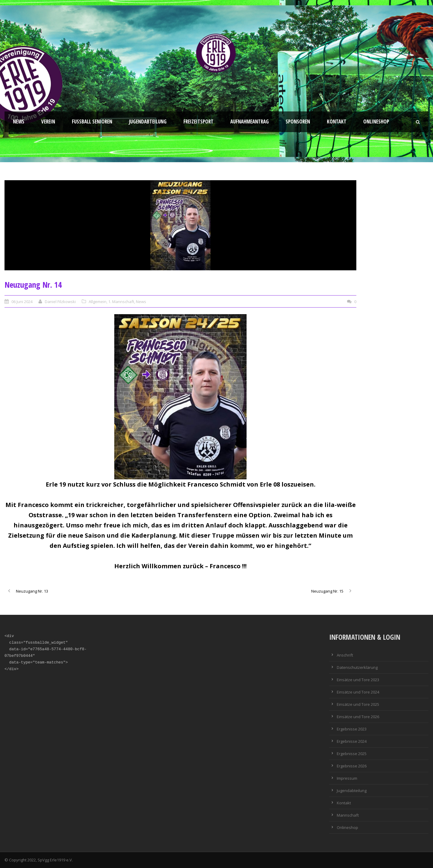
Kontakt (337, 121)
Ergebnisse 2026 (352, 766)
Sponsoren (298, 121)
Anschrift (345, 655)
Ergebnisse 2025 (352, 754)
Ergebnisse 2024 (352, 741)
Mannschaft (348, 815)
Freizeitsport (198, 121)
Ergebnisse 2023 (352, 729)
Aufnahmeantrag (250, 121)
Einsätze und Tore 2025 (358, 704)
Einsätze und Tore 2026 (358, 717)
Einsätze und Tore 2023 (358, 680)
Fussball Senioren (92, 121)
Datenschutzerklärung (357, 667)
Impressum (347, 778)
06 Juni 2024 (22, 302)
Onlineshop (376, 121)
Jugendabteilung (148, 121)
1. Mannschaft (121, 302)
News (19, 121)
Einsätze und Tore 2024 (358, 692)
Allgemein (98, 302)
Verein (48, 121)
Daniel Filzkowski (60, 302)
